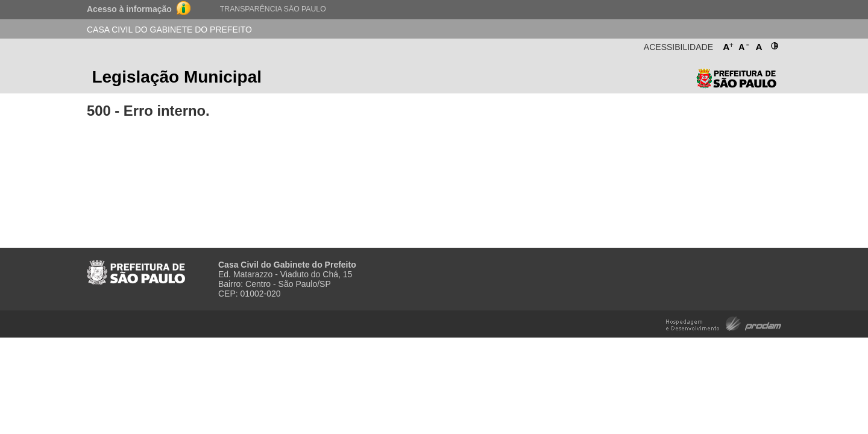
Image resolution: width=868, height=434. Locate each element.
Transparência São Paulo (273, 9)
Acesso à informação (129, 9)
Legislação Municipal (177, 77)
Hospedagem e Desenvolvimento (724, 323)
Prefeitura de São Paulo (736, 81)
